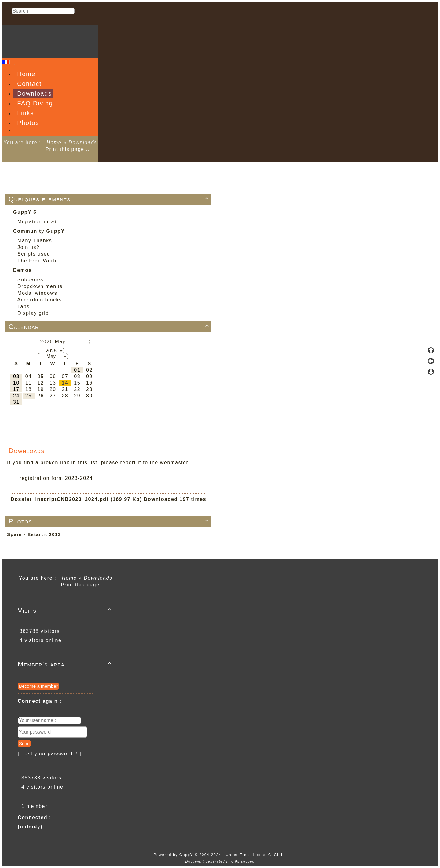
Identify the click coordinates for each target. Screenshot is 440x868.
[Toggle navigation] (15, 64)
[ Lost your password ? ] (50, 754)
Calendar (110, 327)
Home (54, 142)
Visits (66, 610)
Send (24, 744)
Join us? (28, 247)
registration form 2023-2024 (56, 478)
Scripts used (34, 254)
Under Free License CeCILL (255, 855)
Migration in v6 (37, 222)
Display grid (33, 313)
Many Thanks (35, 241)
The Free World (38, 261)
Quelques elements (110, 199)
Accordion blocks (40, 300)
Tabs (24, 306)
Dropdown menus (40, 286)
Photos (110, 521)
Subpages (30, 280)
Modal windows (37, 293)
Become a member (38, 686)
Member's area (66, 664)
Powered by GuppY (174, 855)
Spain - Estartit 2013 (34, 534)
